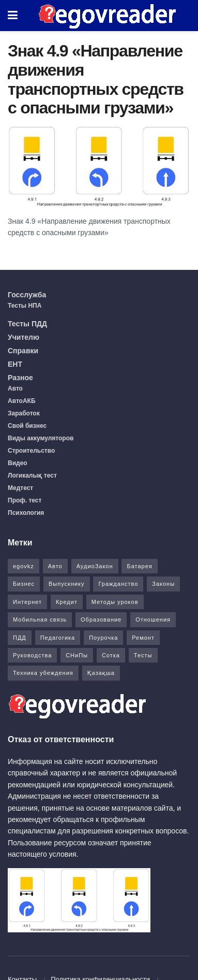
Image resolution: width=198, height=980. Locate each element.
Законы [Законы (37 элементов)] (163, 584)
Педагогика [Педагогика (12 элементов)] (58, 638)
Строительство (31, 451)
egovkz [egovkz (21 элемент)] (24, 566)
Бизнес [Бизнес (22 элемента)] (24, 584)
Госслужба (27, 295)
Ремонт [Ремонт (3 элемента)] (143, 638)
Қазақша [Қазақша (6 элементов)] (101, 673)
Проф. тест (25, 500)
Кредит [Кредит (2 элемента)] (67, 602)
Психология (26, 513)
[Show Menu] (13, 16)
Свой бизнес (27, 426)
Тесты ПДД (27, 324)
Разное (20, 378)
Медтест (20, 488)
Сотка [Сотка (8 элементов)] (111, 655)
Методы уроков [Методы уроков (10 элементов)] (115, 602)
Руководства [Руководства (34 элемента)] (32, 655)
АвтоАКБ (22, 401)
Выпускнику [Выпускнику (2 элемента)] (67, 584)
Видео (18, 463)
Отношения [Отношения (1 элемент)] (153, 619)
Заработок (24, 413)
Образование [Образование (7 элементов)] (101, 619)
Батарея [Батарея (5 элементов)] (139, 566)
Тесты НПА (25, 306)
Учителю (24, 337)
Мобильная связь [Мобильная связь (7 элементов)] (40, 619)
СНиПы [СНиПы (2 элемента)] (77, 655)
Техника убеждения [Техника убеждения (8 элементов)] (43, 673)
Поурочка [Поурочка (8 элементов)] (103, 638)
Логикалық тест (32, 475)
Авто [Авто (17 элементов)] (55, 566)
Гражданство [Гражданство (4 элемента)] (118, 584)
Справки (23, 351)
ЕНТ (15, 364)
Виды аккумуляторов (41, 438)
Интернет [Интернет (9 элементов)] (27, 602)
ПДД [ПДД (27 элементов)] (20, 638)
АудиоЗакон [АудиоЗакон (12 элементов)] (95, 566)
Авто (15, 388)
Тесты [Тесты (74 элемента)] (143, 655)
